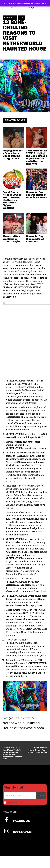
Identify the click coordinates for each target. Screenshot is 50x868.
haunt (43, 516)
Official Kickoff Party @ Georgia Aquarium (37, 751)
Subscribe (41, 796)
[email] (20, 796)
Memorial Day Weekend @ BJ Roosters (35, 239)
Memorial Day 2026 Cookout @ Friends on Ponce (37, 195)
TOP (21, 18)
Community (10, 18)
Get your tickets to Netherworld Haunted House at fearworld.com (23, 723)
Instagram (22, 832)
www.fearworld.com (14, 281)
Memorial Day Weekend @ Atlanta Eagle (11, 239)
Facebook (22, 821)
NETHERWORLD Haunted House (22, 262)
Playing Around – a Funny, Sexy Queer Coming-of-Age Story (13, 155)
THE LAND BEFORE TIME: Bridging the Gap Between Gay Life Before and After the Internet (37, 157)
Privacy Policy (23, 802)
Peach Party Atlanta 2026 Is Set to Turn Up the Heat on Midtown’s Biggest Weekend (12, 200)
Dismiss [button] (43, 3)
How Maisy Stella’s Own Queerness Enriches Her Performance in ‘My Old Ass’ (12, 754)
